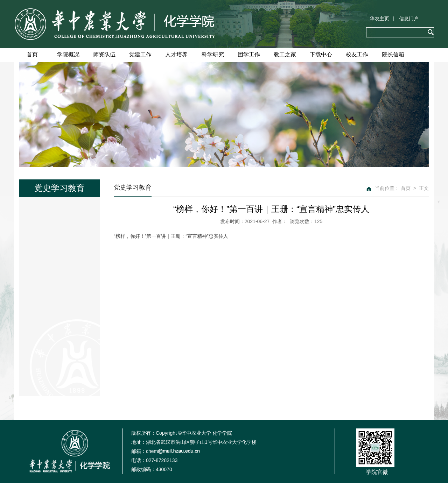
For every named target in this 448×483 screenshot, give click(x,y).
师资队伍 (104, 54)
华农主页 (379, 19)
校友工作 (357, 54)
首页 (32, 54)
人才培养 (176, 54)
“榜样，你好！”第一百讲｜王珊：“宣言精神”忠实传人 (171, 236)
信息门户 (409, 19)
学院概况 (68, 54)
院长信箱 (393, 54)
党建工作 (140, 54)
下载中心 (321, 54)
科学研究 (213, 54)
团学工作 (249, 54)
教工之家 (285, 54)
